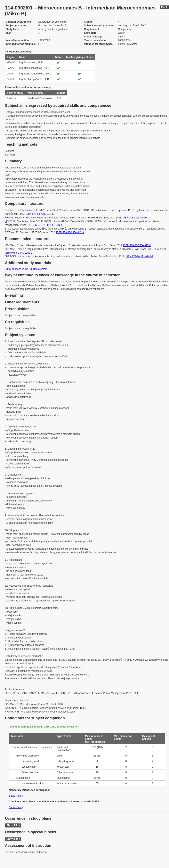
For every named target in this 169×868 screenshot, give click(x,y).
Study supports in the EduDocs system (26, 269)
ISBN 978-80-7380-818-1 (39, 214)
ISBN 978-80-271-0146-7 (139, 256)
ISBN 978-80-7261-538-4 (48, 225)
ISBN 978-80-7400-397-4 (137, 245)
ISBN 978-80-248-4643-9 (70, 232)
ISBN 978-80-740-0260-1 (19, 253)
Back (164, 7)
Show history (16, 796)
